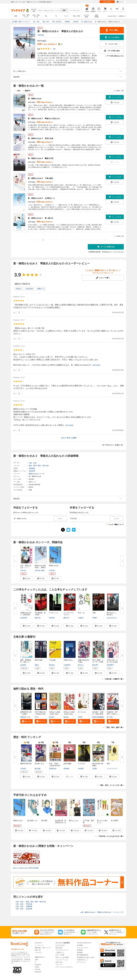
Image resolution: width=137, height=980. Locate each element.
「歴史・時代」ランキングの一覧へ (111, 785)
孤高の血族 (39, 660)
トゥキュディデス (113, 769)
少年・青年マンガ (26, 16)
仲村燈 (80, 717)
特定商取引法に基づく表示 (86, 957)
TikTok (37, 967)
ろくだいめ (82, 712)
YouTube (38, 969)
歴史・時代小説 (43, 466)
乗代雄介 (52, 665)
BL (46, 16)
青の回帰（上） (33, 821)
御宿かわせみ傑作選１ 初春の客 (40, 567)
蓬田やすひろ (46, 571)
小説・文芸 (76, 16)
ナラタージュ (54, 613)
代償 (94, 613)
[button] (26, 578)
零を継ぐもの (39, 764)
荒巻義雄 (66, 769)
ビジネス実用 (86, 16)
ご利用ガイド (122, 16)
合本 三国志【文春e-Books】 (55, 765)
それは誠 (52, 660)
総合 (16, 16)
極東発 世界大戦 (26, 764)
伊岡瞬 (94, 618)
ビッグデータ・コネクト (69, 614)
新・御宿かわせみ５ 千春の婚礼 (41, 178)
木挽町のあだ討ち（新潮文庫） (26, 614)
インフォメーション (62, 960)
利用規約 (80, 953)
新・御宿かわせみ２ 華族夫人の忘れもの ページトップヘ (102, 912)
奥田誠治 (23, 717)
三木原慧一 (31, 717)
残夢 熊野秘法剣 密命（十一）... (26, 662)
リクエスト (59, 965)
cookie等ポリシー (83, 960)
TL (56, 16)
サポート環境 (60, 955)
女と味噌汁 (115, 821)
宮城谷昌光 (53, 769)
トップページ (39, 945)
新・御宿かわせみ (35, 99)
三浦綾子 (81, 618)
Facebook (38, 972)
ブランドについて (83, 948)
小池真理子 (67, 665)
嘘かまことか (74, 821)
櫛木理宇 (95, 665)
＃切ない (19, 289)
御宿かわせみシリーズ (37, 474)
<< (32, 240)
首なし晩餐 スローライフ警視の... (98, 662)
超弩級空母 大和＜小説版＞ (26, 713)
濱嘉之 (37, 665)
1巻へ (19, 91)
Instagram (38, 965)
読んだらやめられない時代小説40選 (26, 868)
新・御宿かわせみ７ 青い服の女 (41, 218)
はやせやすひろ (112, 618)
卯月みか (81, 665)
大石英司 (23, 769)
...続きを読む (96, 365)
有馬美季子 (110, 665)
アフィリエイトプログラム (64, 967)
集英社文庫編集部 (98, 717)
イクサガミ (82, 764)
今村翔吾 (81, 769)
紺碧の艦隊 (67, 764)
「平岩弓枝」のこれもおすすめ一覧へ (111, 836)
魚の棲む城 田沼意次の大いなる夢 (61, 822)
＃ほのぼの (29, 289)
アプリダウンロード (62, 950)
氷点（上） (82, 613)
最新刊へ (28, 91)
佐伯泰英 (23, 665)
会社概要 (80, 945)
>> (105, 240)
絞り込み (34, 10)
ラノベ (66, 16)
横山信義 (38, 769)
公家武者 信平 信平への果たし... (113, 713)
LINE (36, 960)
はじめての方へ (112, 16)
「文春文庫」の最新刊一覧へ (114, 679)
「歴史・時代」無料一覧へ (114, 727)
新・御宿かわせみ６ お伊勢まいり (41, 198)
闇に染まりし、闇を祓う (112, 614)
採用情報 (80, 950)
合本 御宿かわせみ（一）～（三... (26, 567)
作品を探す (59, 948)
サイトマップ (81, 962)
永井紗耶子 (24, 618)
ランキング (38, 953)
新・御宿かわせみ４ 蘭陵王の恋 (41, 158)
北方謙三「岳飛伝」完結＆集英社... (98, 714)
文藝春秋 (32, 468)
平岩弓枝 (41, 35)
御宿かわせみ (54, 566)
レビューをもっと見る (69, 438)
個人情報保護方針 (83, 955)
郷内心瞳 (38, 618)
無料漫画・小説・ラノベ (43, 948)
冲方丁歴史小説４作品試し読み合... (40, 714)
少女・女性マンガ (36, 16)
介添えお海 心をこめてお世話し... (112, 662)
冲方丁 (37, 717)
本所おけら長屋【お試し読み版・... (55, 714)
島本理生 (52, 618)
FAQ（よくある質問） (63, 957)
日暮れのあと (68, 660)
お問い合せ (59, 962)
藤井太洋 (66, 618)
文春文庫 (32, 471)
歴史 (108, 764)
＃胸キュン (41, 289)
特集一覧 (38, 950)
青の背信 (44, 821)
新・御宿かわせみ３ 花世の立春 (41, 138)
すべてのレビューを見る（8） (113, 445)
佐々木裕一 (110, 717)
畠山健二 (52, 717)
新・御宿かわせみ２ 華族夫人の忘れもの (44, 118)
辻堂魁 (94, 769)
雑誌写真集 (97, 16)
